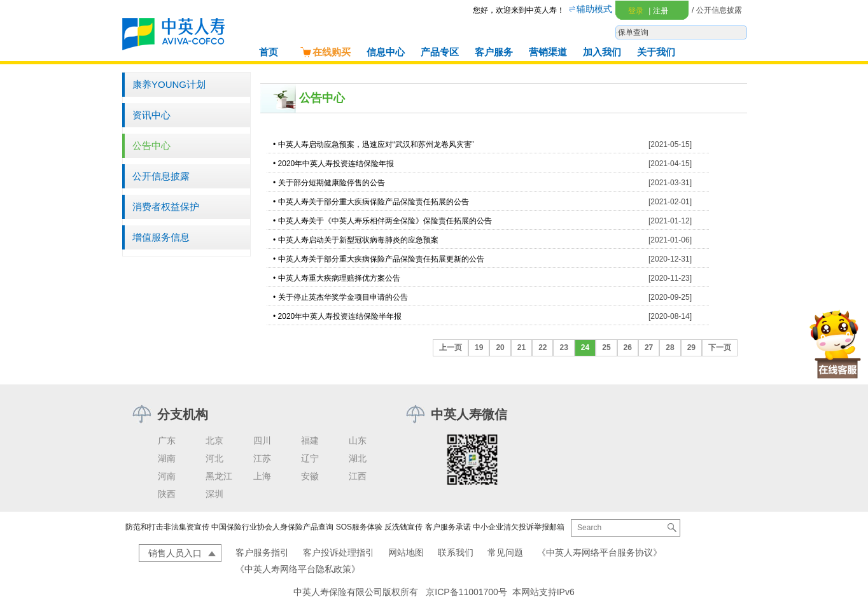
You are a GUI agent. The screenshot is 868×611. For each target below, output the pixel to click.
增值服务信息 (161, 237)
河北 (214, 458)
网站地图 (406, 552)
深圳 (214, 494)
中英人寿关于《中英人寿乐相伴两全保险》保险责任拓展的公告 (385, 221)
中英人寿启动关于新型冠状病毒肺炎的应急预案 (358, 240)
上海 (262, 476)
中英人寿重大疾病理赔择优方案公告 (339, 278)
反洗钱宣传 (403, 527)
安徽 (310, 476)
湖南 (167, 458)
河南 (167, 476)
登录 (636, 11)
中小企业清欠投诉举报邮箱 (519, 527)
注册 (658, 11)
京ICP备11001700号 (466, 592)
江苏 (262, 458)
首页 (269, 52)
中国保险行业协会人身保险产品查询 (272, 527)
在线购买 (325, 52)
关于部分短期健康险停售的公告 (332, 183)
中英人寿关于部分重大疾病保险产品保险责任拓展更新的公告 (381, 259)
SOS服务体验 (359, 527)
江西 (358, 476)
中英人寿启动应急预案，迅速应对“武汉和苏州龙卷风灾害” (376, 144)
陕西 (167, 494)
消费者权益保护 (166, 207)
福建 (310, 440)
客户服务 (494, 52)
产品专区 (440, 52)
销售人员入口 (175, 553)
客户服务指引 (262, 552)
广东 (167, 440)
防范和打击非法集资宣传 (167, 527)
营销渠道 (548, 52)
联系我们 (456, 552)
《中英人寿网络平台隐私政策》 (298, 569)
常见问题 (505, 552)
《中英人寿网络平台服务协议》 (599, 552)
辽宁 (310, 458)
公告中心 (151, 145)
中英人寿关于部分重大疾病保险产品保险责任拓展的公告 (374, 202)
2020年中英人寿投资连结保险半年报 (340, 316)
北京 (214, 440)
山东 (358, 440)
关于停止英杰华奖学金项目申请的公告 (343, 297)
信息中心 (386, 52)
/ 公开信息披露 (717, 10)
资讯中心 (151, 115)
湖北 (358, 458)
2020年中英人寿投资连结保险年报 (336, 164)
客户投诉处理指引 (339, 552)
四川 (262, 440)
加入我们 (602, 52)
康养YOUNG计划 (169, 84)
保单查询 (633, 32)
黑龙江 (219, 476)
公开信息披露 (161, 176)
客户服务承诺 (448, 527)
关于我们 (656, 52)
